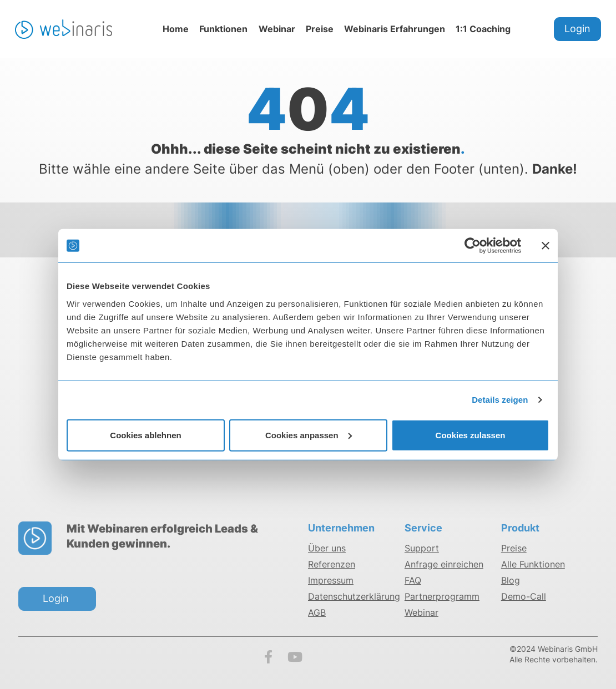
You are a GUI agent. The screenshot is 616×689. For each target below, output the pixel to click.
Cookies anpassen (309, 435)
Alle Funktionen (533, 564)
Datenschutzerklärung (354, 596)
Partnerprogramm (442, 596)
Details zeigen (500, 400)
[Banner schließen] (546, 246)
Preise (320, 29)
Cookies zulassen (471, 435)
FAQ (413, 580)
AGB (317, 612)
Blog (511, 580)
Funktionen (223, 29)
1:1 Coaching (483, 29)
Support (422, 548)
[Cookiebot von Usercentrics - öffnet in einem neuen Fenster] (473, 246)
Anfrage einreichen (444, 564)
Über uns (327, 548)
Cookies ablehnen (145, 435)
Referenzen (332, 564)
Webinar (277, 29)
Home (176, 29)
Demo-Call (524, 596)
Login (577, 29)
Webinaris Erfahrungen (395, 29)
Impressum (331, 580)
